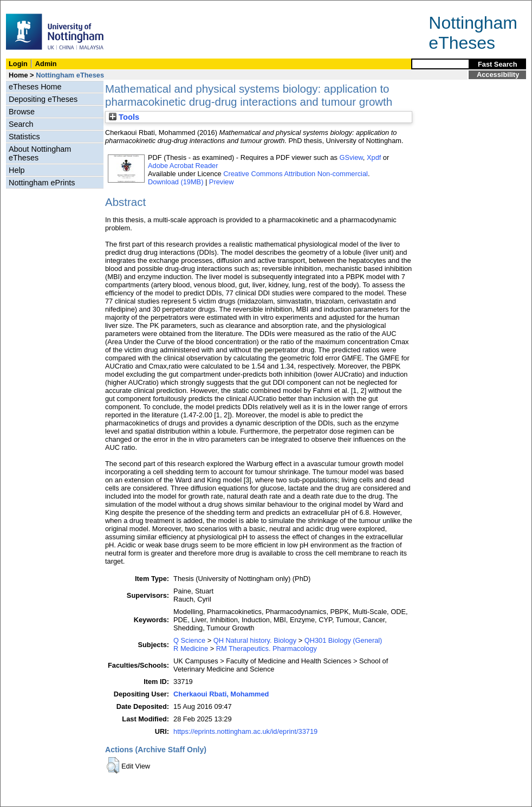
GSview (351, 157)
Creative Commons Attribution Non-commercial (296, 174)
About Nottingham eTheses (40, 153)
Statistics (24, 137)
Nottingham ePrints (42, 183)
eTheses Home (35, 87)
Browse (22, 112)
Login (18, 64)
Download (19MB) (176, 182)
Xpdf (374, 157)
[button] (113, 765)
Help (17, 170)
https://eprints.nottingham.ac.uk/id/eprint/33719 (245, 731)
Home (18, 75)
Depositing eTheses (43, 99)
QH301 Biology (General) (343, 640)
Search (21, 124)
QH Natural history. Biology (255, 640)
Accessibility (498, 75)
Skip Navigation (24, 6)
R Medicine (191, 648)
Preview (222, 182)
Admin (46, 64)
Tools (124, 117)
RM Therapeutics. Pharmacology (267, 648)
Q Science (189, 640)
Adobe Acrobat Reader (183, 166)
